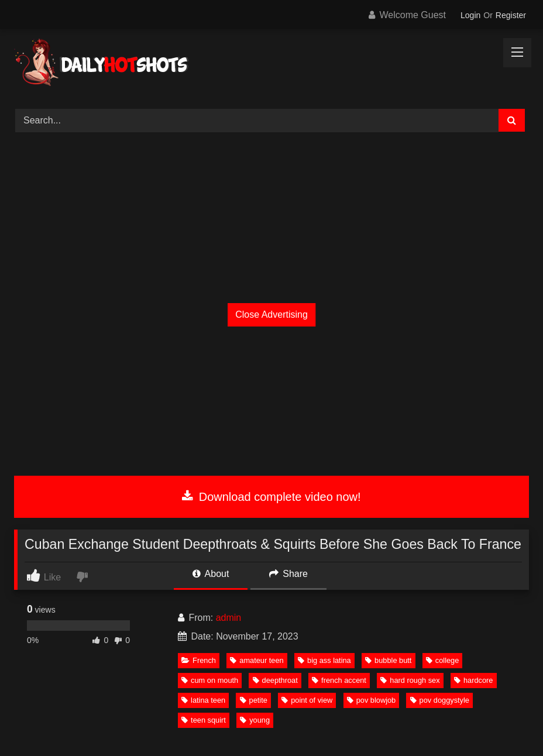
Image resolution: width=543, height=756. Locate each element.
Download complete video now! (271, 497)
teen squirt (204, 720)
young (255, 720)
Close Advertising (271, 315)
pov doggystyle (440, 700)
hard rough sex (410, 680)
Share (288, 574)
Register (511, 15)
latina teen (203, 700)
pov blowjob (372, 700)
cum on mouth (210, 680)
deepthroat (275, 680)
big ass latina (324, 660)
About (211, 574)
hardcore (474, 680)
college (443, 660)
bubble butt (388, 660)
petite (254, 700)
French (199, 660)
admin (229, 618)
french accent (339, 680)
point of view (307, 700)
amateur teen (257, 660)
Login (470, 15)
